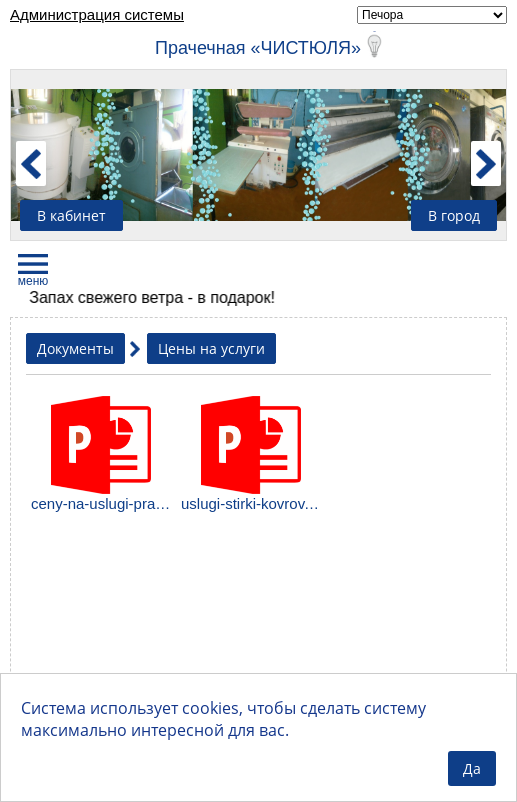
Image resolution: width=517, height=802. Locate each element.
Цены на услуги (211, 348)
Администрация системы (97, 14)
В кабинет (71, 215)
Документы (75, 348)
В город (454, 215)
